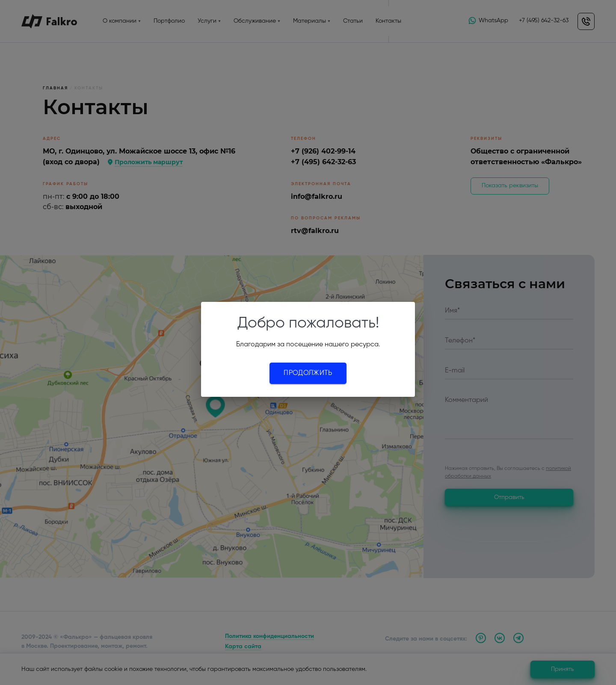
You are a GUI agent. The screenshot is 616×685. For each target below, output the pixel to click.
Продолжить (308, 373)
